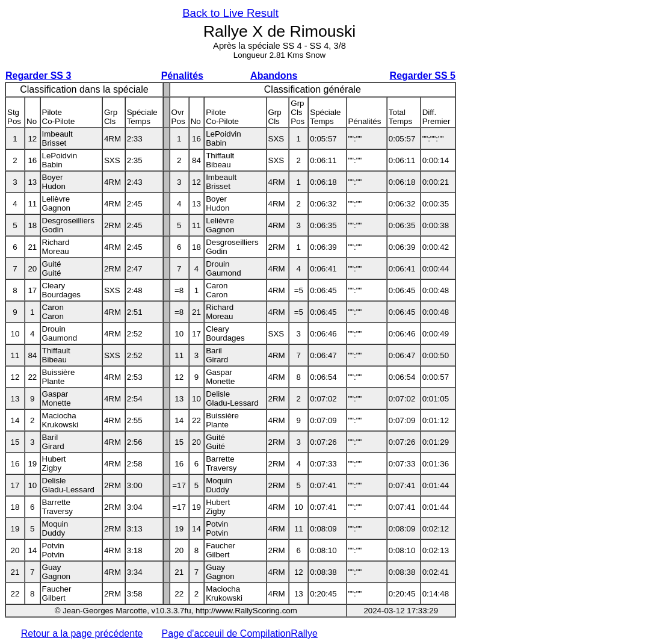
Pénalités (182, 76)
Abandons (274, 76)
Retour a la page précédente (82, 633)
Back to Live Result (230, 13)
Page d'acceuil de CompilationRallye (240, 633)
